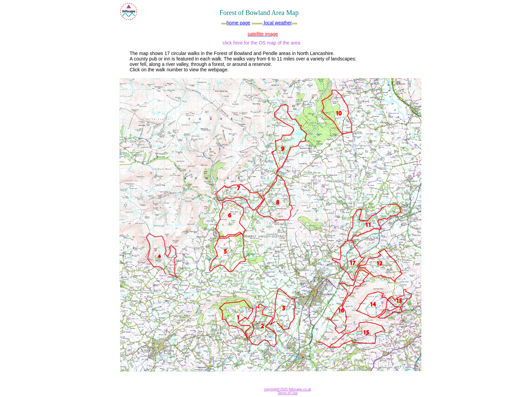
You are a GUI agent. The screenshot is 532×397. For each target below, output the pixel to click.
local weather (277, 23)
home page (239, 23)
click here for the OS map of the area (261, 43)
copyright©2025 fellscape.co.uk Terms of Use (288, 391)
